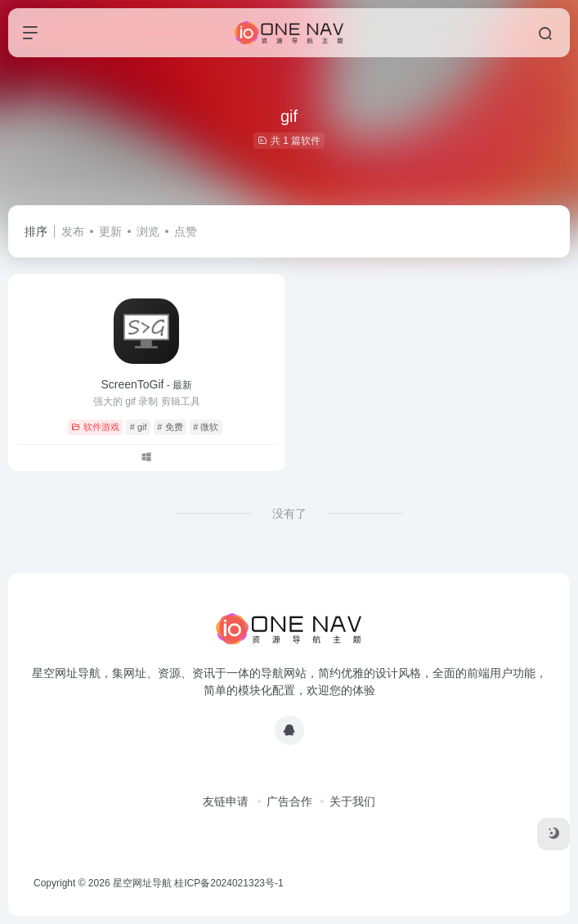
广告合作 (289, 801)
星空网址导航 (142, 883)
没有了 (289, 514)
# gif (139, 427)
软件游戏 (95, 427)
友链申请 (226, 801)
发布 (73, 231)
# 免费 (170, 427)
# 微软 (206, 427)
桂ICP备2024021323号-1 (229, 883)
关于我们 (352, 801)
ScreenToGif (146, 384)
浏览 (148, 231)
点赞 (186, 231)
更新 (110, 231)
